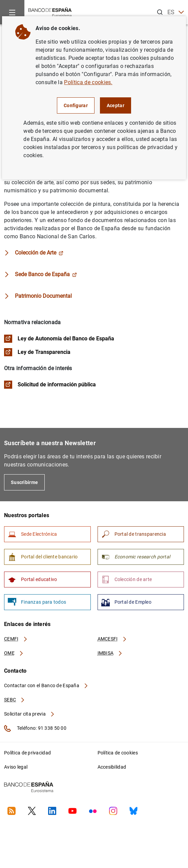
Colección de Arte (39, 253)
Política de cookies (118, 753)
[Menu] (12, 12)
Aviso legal (16, 767)
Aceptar (116, 105)
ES (176, 12)
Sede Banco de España (46, 274)
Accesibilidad (112, 767)
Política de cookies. (88, 82)
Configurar (76, 105)
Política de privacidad (27, 753)
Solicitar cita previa (29, 714)
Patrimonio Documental (43, 296)
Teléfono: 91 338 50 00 (35, 728)
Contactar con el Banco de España (46, 685)
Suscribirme (24, 482)
